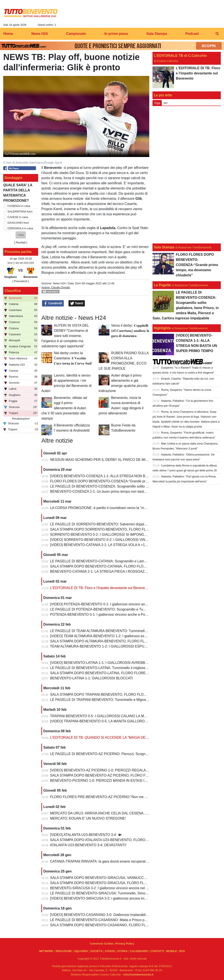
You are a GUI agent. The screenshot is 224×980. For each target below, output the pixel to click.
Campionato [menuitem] (76, 34)
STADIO (110, 951)
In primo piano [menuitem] (116, 34)
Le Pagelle (162, 285)
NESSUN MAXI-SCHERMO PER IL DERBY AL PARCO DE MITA (100, 460)
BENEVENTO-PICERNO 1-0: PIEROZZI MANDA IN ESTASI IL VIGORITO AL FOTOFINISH (120, 781)
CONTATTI (157, 951)
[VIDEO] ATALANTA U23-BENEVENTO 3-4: (84, 835)
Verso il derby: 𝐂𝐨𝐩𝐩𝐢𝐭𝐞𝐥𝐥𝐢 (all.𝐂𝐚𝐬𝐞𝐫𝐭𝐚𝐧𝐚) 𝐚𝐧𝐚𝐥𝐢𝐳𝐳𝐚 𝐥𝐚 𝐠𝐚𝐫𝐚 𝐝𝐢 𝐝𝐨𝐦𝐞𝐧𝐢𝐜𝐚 (130, 331)
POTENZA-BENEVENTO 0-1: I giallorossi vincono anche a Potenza (102, 615)
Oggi (157, 103)
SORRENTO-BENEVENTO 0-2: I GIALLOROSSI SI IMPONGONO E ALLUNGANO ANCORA (121, 535)
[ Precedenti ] (21, 281)
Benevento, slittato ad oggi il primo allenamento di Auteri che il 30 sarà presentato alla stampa (64, 408)
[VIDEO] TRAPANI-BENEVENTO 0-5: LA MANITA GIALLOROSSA (101, 721)
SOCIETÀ (96, 951)
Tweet (77, 303)
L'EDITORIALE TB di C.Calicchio (180, 56)
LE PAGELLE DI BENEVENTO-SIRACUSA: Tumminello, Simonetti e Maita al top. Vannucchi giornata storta (132, 893)
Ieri (165, 103)
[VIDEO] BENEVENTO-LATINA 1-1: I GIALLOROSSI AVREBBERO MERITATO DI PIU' (116, 663)
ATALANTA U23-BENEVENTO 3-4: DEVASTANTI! (88, 845)
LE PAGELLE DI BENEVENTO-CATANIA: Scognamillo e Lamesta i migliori (107, 561)
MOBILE (172, 951)
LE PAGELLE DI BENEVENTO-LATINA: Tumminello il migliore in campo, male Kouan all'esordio (124, 668)
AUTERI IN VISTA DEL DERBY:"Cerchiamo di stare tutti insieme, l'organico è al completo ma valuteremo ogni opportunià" (65, 336)
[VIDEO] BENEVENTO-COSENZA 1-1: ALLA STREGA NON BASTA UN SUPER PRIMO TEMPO (124, 476)
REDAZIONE (64, 951)
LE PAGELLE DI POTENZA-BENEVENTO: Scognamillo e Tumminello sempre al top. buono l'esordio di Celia (133, 609)
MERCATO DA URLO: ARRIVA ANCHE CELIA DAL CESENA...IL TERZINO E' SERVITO (118, 813)
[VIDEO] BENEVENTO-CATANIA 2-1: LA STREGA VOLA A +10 (99, 545)
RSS (182, 951)
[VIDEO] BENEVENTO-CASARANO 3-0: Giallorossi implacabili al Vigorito (106, 915)
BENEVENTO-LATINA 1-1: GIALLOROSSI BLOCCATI (92, 678)
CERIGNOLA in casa (20, 228)
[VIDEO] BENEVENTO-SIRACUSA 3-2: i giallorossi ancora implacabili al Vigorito (112, 898)
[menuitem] (217, 34)
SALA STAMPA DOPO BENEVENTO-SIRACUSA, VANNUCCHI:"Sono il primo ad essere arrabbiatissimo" (131, 878)
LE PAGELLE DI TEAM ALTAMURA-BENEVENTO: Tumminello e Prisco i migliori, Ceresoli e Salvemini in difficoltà (137, 631)
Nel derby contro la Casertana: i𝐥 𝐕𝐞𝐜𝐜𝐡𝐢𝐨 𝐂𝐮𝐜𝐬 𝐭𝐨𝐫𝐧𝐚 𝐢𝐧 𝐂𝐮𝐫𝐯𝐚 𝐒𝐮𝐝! (73, 358)
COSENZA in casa (19, 206)
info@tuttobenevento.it (138, 975)
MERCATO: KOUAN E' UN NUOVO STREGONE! (88, 818)
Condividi (53, 303)
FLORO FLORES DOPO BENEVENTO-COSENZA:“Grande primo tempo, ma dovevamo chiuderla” (126, 481)
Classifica (13, 291)
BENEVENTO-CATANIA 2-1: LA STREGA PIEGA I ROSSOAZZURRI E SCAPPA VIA (115, 572)
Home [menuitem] (8, 34)
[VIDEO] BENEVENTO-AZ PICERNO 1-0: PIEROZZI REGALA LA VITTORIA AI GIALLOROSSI (123, 770)
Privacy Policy (125, 944)
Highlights (162, 328)
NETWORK (46, 951)
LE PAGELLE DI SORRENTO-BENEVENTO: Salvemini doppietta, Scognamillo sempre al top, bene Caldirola (133, 524)
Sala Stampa (164, 247)
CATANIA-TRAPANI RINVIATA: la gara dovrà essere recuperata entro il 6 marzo (111, 861)
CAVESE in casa (18, 217)
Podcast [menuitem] (192, 34)
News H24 (59, 283)
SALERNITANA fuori (20, 212)
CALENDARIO (139, 951)
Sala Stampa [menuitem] (157, 34)
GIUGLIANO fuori (18, 223)
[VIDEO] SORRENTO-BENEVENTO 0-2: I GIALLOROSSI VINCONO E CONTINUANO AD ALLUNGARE (130, 540)
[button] (21, 235)
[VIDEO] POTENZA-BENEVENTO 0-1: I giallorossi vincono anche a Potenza (109, 604)
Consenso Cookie (101, 944)
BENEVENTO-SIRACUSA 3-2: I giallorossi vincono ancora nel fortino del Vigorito (112, 888)
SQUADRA (81, 951)
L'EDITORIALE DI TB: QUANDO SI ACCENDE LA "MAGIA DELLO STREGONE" (112, 738)
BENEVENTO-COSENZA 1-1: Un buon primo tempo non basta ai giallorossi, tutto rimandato (121, 492)
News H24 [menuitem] (40, 34)
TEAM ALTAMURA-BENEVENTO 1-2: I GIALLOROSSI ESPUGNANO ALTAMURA (113, 646)
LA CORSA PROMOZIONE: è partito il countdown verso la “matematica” (105, 508)
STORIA (122, 951)
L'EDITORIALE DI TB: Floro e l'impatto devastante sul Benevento (100, 588)
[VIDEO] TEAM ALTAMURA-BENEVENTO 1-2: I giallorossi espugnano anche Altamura (116, 636)
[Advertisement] (187, 174)
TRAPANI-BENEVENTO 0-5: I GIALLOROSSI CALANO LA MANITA (102, 716)
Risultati (21, 242)
